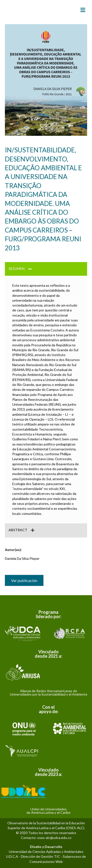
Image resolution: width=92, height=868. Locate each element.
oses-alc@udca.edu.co (54, 838)
